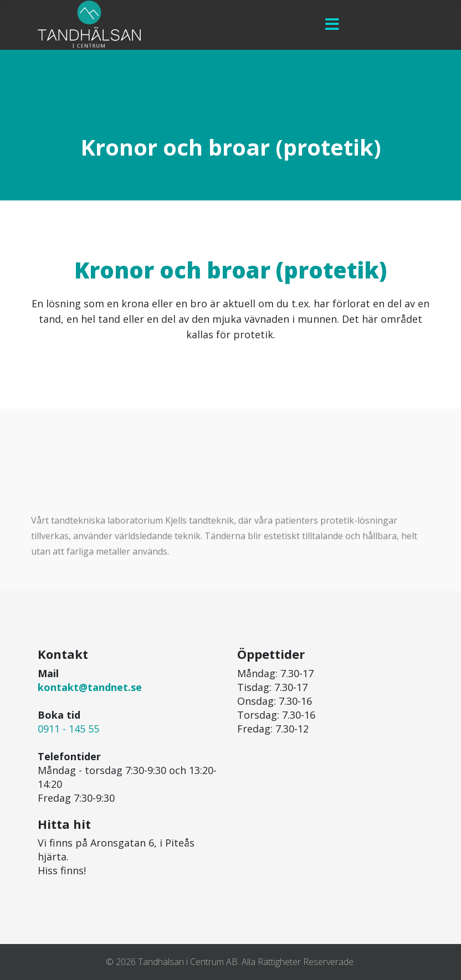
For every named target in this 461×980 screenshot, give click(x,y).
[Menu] (332, 25)
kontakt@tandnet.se (90, 687)
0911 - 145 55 (68, 729)
